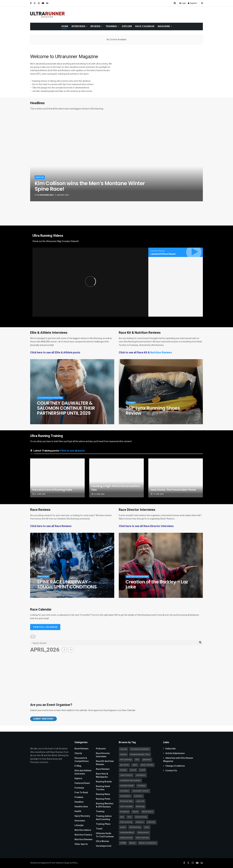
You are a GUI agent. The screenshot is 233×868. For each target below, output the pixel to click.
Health (78, 811)
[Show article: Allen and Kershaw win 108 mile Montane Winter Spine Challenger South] (67, 211)
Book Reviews (82, 749)
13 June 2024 (157, 494)
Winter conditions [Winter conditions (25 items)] (148, 843)
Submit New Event (43, 719)
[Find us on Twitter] (188, 863)
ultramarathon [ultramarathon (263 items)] (127, 833)
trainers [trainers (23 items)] (140, 822)
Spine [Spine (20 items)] (135, 812)
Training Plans (103, 824)
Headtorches (81, 807)
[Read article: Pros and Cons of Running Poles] (57, 478)
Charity (78, 753)
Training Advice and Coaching (104, 818)
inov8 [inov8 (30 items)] (142, 770)
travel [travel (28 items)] (123, 827)
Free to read (44, 579)
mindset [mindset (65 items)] (141, 786)
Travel (99, 829)
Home (65, 26)
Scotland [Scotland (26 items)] (125, 812)
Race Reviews (103, 769)
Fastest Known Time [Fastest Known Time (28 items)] (140, 754)
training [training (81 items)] (151, 822)
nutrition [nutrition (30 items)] (138, 796)
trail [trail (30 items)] (130, 817)
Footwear (132, 405)
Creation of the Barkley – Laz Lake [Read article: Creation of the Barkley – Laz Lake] (157, 587)
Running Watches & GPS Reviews (105, 805)
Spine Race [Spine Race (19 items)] (148, 812)
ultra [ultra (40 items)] (147, 827)
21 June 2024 (39, 494)
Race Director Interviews (140, 579)
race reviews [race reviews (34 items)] (126, 806)
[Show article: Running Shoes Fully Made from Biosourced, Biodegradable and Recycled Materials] (166, 211)
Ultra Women (102, 841)
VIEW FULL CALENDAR (45, 627)
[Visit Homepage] (47, 15)
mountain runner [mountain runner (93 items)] (141, 791)
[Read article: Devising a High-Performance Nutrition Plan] (116, 478)
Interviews (78, 26)
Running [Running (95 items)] (140, 806)
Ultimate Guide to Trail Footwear (105, 835)
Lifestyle (79, 825)
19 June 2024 (98, 494)
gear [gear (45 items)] (135, 765)
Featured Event (82, 783)
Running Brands (104, 782)
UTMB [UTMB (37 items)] (123, 843)
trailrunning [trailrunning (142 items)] (141, 817)
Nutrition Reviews (161, 353)
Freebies (79, 797)
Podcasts (101, 749)
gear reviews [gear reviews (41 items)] (147, 765)
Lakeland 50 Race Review (163, 254)
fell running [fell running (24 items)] (126, 760)
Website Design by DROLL (67, 863)
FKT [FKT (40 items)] (137, 760)
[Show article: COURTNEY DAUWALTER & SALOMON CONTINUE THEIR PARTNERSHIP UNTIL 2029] (141, 211)
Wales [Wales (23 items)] (133, 843)
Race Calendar (145, 26)
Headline (40, 177)
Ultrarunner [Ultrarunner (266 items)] (143, 833)
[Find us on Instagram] (193, 863)
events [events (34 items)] (123, 754)
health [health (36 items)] (123, 770)
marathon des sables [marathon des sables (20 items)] (130, 780)
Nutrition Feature (83, 835)
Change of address (174, 766)
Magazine (164, 26)
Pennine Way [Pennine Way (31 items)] (126, 801)
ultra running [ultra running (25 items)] (142, 838)
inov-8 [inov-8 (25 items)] (133, 770)
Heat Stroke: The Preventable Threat (173, 490)
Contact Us (170, 771)
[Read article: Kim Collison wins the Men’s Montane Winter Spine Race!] (116, 158)
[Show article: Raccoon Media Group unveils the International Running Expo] (191, 211)
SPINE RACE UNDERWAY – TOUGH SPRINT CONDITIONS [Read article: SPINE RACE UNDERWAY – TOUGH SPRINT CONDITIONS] (67, 587)
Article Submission (174, 753)
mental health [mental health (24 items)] (127, 786)
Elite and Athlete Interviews (53, 400)
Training (111, 26)
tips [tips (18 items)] (122, 817)
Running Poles (103, 799)
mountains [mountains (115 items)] (125, 796)
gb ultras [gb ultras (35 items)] (125, 765)
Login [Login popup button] (183, 3)
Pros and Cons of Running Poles (52, 490)
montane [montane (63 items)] (125, 791)
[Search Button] (175, 3)
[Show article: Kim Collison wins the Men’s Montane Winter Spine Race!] (42, 211)
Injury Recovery (82, 816)
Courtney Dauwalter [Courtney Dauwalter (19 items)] (140, 749)
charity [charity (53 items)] (124, 749)
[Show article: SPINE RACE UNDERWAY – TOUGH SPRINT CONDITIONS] (116, 211)
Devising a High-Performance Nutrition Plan (116, 488)
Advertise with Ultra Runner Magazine (178, 760)
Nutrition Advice (83, 830)
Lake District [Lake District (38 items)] (126, 775)
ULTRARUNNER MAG (45, 195)
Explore (127, 26)
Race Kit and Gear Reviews (105, 763)
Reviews (95, 26)
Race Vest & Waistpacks (102, 775)
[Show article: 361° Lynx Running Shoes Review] (92, 211)
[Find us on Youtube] (197, 863)
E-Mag (78, 766)
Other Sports (81, 844)
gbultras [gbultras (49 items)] (147, 760)
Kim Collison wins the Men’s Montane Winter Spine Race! (90, 186)
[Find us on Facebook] (184, 863)
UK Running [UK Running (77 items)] (135, 827)
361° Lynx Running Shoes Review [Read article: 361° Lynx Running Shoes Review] (153, 413)
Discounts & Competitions (82, 760)
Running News (103, 794)
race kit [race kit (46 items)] (140, 801)
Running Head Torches (103, 788)
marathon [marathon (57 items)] (141, 775)
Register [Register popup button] (192, 3)
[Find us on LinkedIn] (202, 863)
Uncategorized (104, 846)
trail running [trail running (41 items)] (126, 822)
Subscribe (169, 749)
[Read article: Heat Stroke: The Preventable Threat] (176, 478)
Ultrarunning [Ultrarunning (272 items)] (126, 838)
